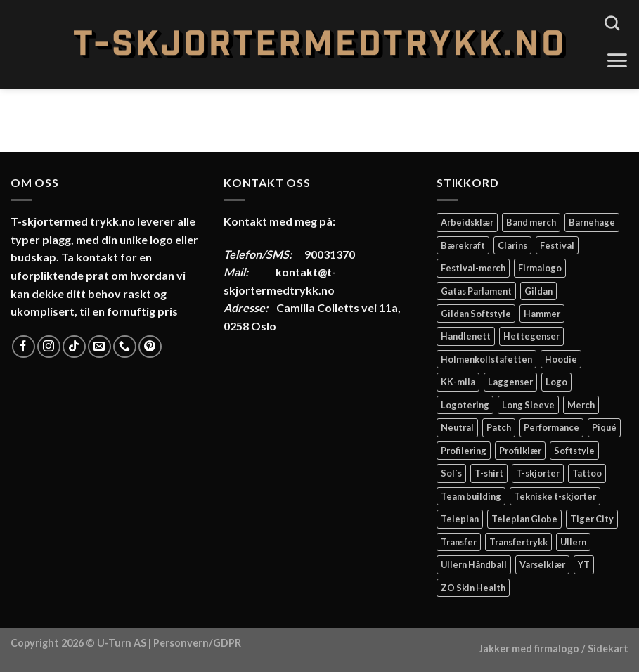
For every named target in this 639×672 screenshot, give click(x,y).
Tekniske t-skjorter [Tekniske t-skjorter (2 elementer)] (555, 496)
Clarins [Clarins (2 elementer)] (512, 245)
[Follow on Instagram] (49, 347)
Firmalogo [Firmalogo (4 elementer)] (540, 268)
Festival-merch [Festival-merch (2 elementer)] (473, 268)
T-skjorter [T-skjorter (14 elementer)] (538, 473)
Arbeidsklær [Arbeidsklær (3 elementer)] (467, 222)
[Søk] (612, 23)
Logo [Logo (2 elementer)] (556, 382)
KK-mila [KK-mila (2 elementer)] (458, 382)
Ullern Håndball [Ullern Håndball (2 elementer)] (474, 564)
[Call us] (125, 347)
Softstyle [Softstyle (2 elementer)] (574, 451)
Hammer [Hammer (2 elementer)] (542, 314)
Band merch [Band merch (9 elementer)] (531, 222)
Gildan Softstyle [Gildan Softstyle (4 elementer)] (476, 314)
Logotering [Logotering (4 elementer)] (465, 405)
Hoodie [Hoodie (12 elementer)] (561, 359)
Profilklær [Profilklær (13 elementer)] (520, 451)
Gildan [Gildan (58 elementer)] (538, 291)
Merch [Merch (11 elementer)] (581, 405)
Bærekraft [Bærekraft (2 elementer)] (463, 245)
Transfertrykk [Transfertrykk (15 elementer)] (518, 542)
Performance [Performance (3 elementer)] (551, 427)
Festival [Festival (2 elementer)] (557, 245)
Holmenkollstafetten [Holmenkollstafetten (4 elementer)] (486, 359)
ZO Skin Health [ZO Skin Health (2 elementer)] (473, 588)
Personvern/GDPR (197, 643)
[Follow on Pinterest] (150, 347)
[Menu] (617, 60)
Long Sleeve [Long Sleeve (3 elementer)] (528, 405)
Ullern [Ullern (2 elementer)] (573, 542)
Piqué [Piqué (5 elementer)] (604, 427)
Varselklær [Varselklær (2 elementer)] (542, 564)
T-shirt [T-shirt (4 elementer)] (489, 473)
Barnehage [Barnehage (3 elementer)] (592, 222)
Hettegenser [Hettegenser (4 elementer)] (531, 336)
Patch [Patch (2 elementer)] (499, 427)
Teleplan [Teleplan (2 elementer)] (460, 519)
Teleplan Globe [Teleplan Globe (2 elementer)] (524, 519)
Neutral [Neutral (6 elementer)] (457, 427)
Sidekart (608, 648)
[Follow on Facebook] (24, 347)
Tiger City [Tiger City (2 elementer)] (592, 519)
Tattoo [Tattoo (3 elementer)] (587, 473)
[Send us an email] (99, 347)
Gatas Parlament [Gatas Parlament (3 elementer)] (476, 291)
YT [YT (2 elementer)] (584, 564)
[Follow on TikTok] (74, 347)
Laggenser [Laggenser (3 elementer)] (510, 382)
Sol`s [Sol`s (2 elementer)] (451, 473)
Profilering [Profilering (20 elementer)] (464, 451)
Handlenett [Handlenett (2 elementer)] (466, 336)
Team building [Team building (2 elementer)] (471, 496)
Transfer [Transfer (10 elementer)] (459, 542)
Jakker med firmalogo (529, 648)
